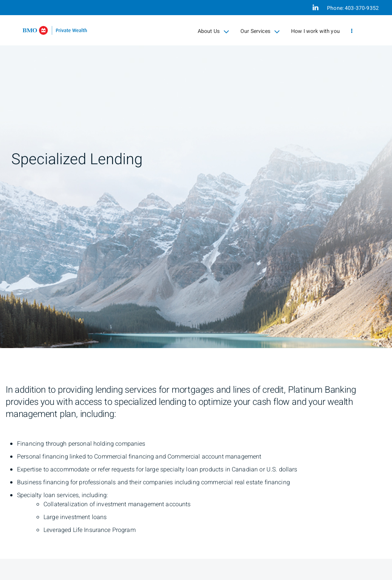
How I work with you (315, 31)
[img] (196, 174)
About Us (213, 31)
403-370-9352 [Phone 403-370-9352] (362, 8)
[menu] (352, 31)
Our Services (260, 31)
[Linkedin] (315, 8)
